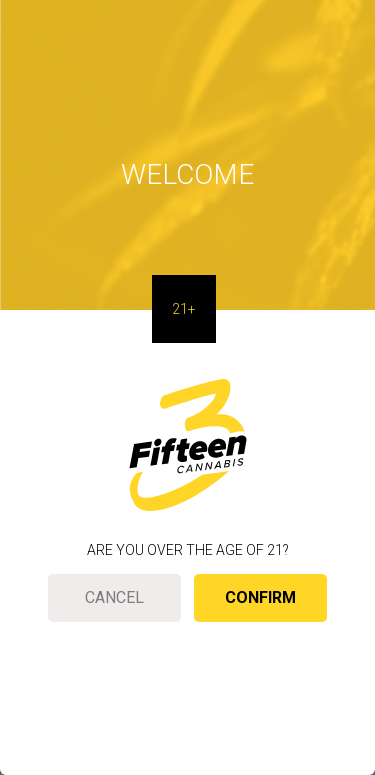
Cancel (114, 597)
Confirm (260, 597)
